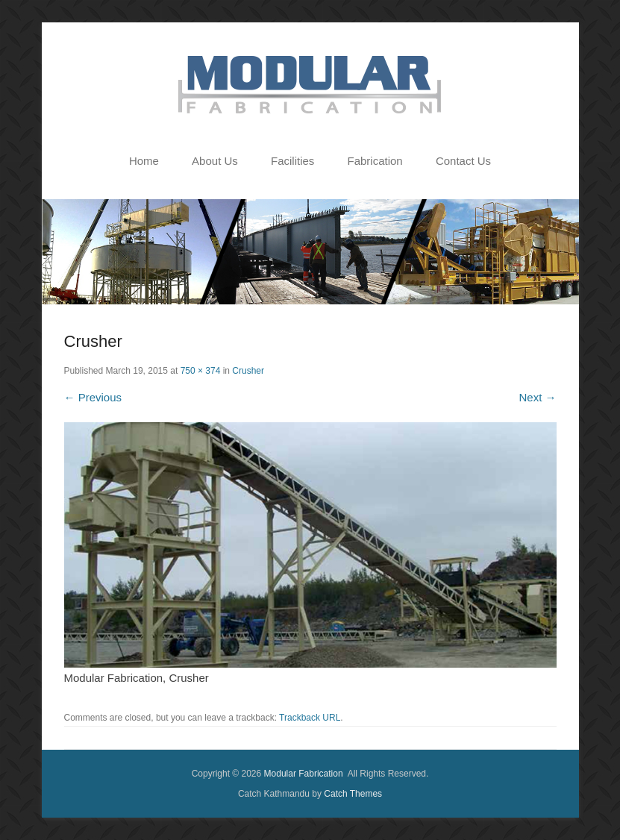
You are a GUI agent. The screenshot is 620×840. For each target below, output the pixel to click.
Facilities (292, 161)
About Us (215, 161)
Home (144, 161)
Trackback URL (310, 718)
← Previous (93, 397)
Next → (537, 397)
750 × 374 (201, 371)
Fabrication (375, 161)
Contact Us (463, 161)
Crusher (248, 371)
